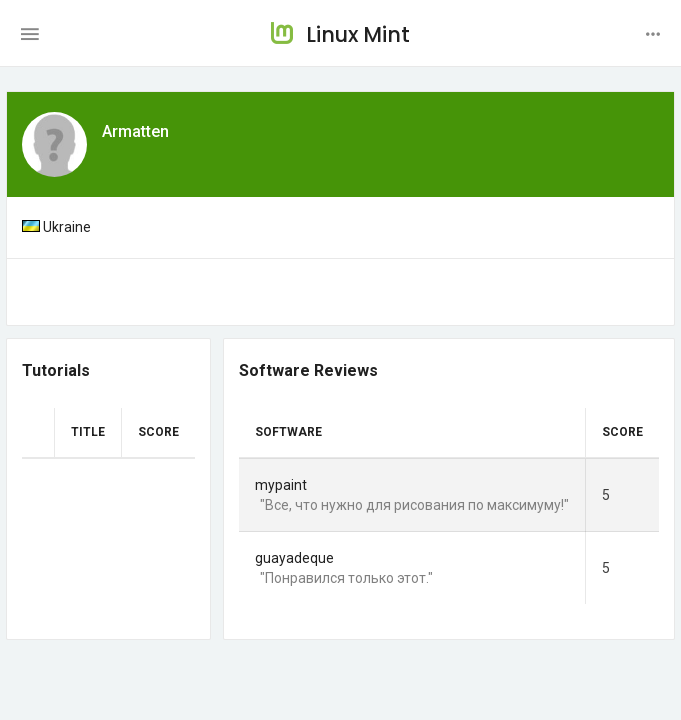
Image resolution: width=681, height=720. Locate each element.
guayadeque (294, 558)
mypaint (281, 485)
